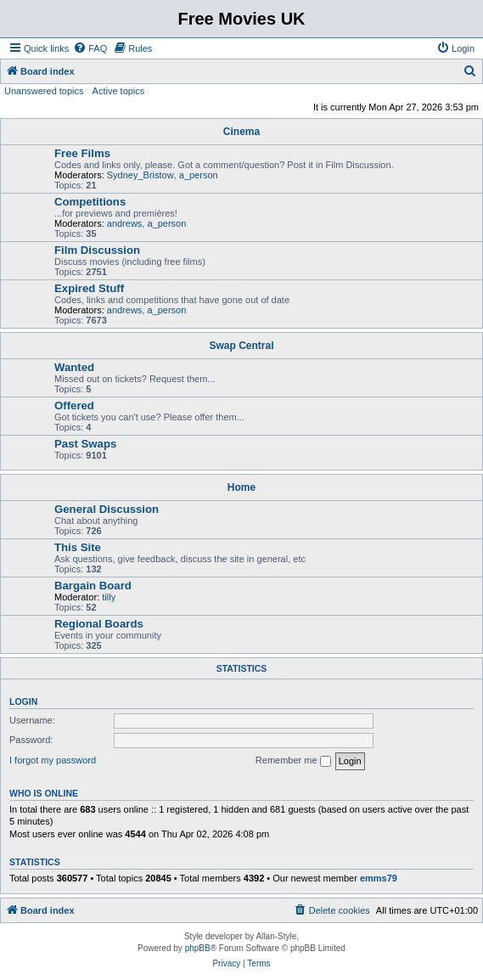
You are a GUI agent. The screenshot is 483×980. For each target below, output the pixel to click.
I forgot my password (53, 760)
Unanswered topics (44, 91)
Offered (74, 406)
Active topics (119, 91)
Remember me (293, 761)
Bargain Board (93, 586)
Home (241, 487)
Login (23, 701)
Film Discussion (97, 250)
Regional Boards (99, 624)
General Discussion (107, 509)
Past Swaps (85, 444)
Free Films (82, 153)
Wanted (74, 367)
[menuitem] (90, 48)
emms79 (379, 878)
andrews (125, 223)
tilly (109, 597)
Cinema (241, 132)
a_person (199, 175)
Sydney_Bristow (140, 175)
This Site (78, 547)
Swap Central (241, 346)
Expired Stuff (89, 288)
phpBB (198, 948)
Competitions (90, 202)
